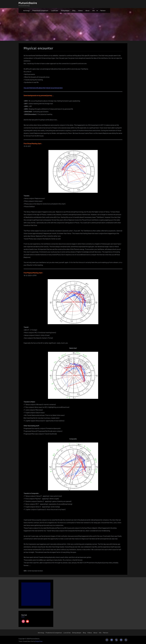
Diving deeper (65, 10)
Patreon (103, 10)
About (87, 10)
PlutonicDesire (28, 3)
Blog (74, 10)
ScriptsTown (39, 641)
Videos (80, 10)
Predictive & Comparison (40, 10)
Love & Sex (55, 10)
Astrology (26, 10)
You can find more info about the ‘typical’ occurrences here (43, 88)
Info (94, 10)
